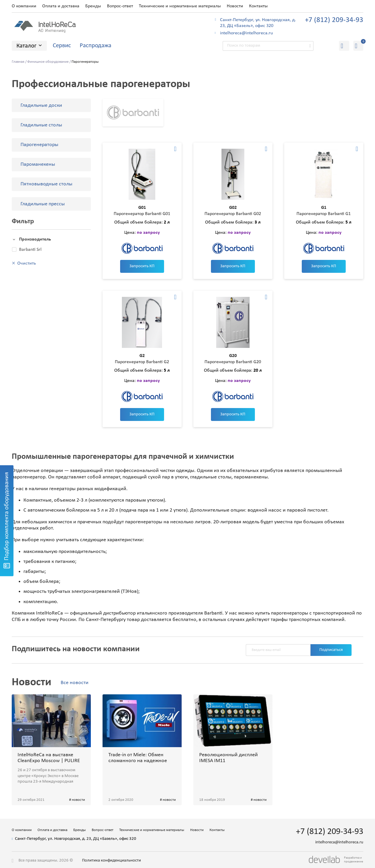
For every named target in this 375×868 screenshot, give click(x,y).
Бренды (93, 6)
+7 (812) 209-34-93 (334, 20)
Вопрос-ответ (120, 6)
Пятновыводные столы (46, 184)
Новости (235, 6)
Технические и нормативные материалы (180, 6)
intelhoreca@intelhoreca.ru (246, 33)
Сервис (62, 46)
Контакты (258, 6)
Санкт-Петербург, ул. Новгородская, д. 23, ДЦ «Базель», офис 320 (258, 23)
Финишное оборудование (48, 62)
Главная (18, 62)
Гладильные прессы (43, 204)
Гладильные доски (41, 105)
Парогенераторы (39, 145)
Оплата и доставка (61, 6)
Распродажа (96, 46)
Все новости (75, 683)
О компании (24, 6)
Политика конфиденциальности (111, 861)
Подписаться (331, 650)
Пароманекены (38, 164)
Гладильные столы (41, 125)
